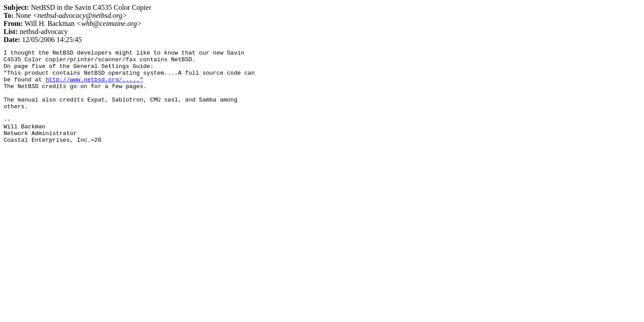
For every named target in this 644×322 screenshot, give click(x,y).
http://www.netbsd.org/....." (94, 86)
